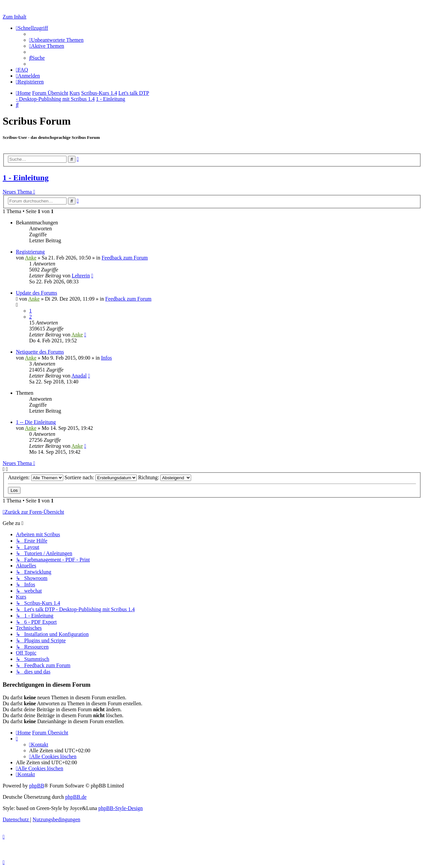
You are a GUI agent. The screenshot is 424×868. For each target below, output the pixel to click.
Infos (106, 358)
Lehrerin (81, 276)
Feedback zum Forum (125, 258)
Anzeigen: (36, 477)
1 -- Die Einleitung (36, 422)
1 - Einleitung (26, 178)
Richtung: (165, 477)
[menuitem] (56, 40)
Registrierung (30, 252)
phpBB (37, 786)
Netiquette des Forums (40, 352)
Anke (31, 258)
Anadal (79, 376)
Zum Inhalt (15, 17)
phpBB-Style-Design (121, 808)
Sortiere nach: (101, 477)
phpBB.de (76, 797)
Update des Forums (36, 293)
